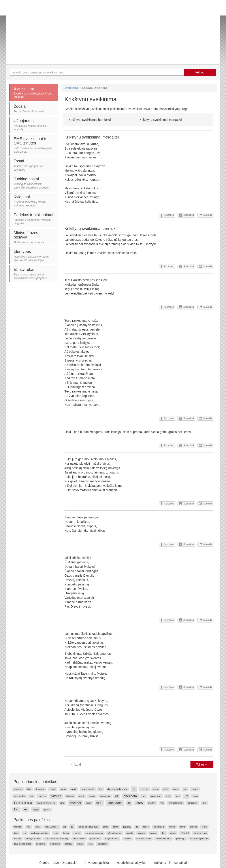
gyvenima (156, 796)
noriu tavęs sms (164, 838)
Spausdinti (186, 215)
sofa (91, 844)
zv (25, 833)
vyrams (141, 833)
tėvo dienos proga (23, 844)
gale (178, 796)
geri (63, 803)
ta (134, 789)
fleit (163, 833)
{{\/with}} (185, 833)
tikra (29, 789)
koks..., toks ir (52, 827)
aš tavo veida (200, 833)
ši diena (70, 796)
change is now (33, 838)
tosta (195, 796)
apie (166, 789)
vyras (63, 789)
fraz (16, 809)
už (186, 796)
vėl (117, 796)
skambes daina (144, 838)
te (72, 827)
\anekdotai (115, 803)
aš (129, 803)
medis (172, 827)
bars (16, 833)
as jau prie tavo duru (88, 827)
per (144, 796)
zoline (173, 833)
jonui (106, 827)
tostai (156, 789)
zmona (127, 827)
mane (195, 789)
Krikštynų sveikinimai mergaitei (161, 120)
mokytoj (18, 827)
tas (101, 789)
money (77, 833)
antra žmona (79, 838)
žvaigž (53, 789)
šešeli (146, 827)
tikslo (204, 827)
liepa (56, 833)
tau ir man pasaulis (199, 838)
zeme (176, 789)
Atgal (75, 764)
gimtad (47, 809)
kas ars (18, 838)
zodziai (144, 789)
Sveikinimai (71, 88)
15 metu (127, 838)
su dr (74, 789)
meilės (152, 803)
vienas (42, 796)
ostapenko (103, 844)
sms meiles (20, 796)
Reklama (160, 863)
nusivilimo (55, 844)
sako (89, 803)
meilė (36, 810)
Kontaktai (180, 863)
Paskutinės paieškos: (32, 820)
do (65, 827)
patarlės (56, 796)
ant (32, 796)
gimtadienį (193, 803)
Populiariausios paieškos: (36, 782)
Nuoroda (205, 215)
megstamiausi (112, 838)
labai (81, 796)
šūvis (183, 827)
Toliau (202, 764)
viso (29, 827)
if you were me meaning (56, 838)
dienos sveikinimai (118, 789)
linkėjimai (41, 844)
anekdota (130, 796)
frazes (139, 803)
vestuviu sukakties (40, 833)
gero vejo (181, 838)
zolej (38, 827)
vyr (185, 789)
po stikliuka (159, 827)
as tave (18, 789)
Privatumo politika (97, 863)
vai (162, 803)
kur (26, 809)
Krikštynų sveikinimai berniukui (90, 120)
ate (204, 803)
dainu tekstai (176, 803)
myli (168, 796)
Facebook (167, 215)
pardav (153, 833)
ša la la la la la (23, 803)
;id (137, 827)
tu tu (99, 803)
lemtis (66, 833)
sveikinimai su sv (46, 803)
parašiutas (95, 838)
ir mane (40, 789)
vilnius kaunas (115, 833)
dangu (92, 796)
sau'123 (69, 844)
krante (80, 844)
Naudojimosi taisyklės (131, 863)
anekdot (75, 803)
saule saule (88, 789)
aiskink (194, 827)
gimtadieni (105, 796)
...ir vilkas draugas (94, 833)
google (130, 833)
